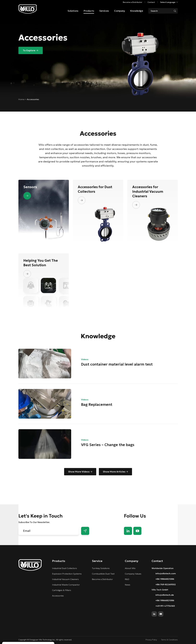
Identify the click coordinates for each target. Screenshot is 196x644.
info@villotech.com (166, 573)
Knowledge (137, 11)
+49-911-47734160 (165, 606)
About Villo (130, 568)
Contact (151, 2)
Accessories (58, 596)
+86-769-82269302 (166, 584)
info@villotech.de (165, 595)
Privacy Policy (151, 640)
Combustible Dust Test (103, 574)
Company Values (133, 574)
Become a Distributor (133, 2)
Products (89, 11)
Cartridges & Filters (62, 590)
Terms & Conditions (169, 640)
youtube (137, 531)
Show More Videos (79, 472)
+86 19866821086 (165, 579)
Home (22, 99)
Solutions (73, 11)
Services (104, 11)
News (128, 585)
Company (120, 11)
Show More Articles (114, 472)
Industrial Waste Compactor (66, 585)
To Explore (29, 50)
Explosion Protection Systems (67, 574)
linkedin (128, 531)
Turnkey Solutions (101, 568)
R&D (127, 579)
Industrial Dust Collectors (65, 568)
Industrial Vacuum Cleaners (65, 579)
